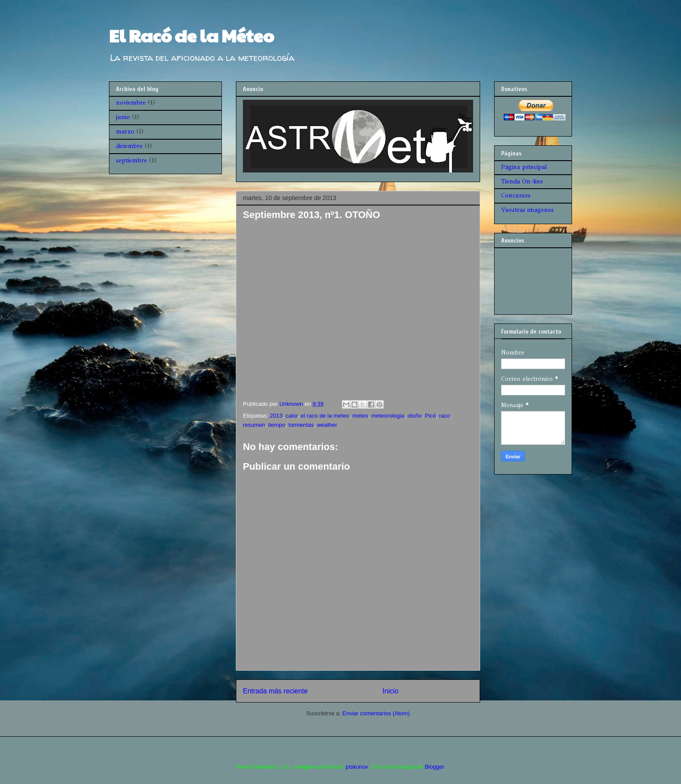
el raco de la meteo (325, 416)
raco (444, 416)
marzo (125, 132)
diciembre (129, 146)
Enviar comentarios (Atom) (376, 713)
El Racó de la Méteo (191, 35)
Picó (430, 416)
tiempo (277, 425)
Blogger (434, 767)
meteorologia (388, 416)
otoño (415, 416)
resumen (254, 425)
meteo (360, 416)
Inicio (390, 691)
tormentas (301, 425)
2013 (276, 416)
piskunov (357, 767)
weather (327, 425)
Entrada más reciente (275, 691)
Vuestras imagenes (527, 210)
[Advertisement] (528, 279)
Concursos (516, 195)
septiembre (132, 160)
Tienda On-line (522, 181)
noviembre (131, 103)
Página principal (524, 167)
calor (292, 416)
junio (123, 117)
